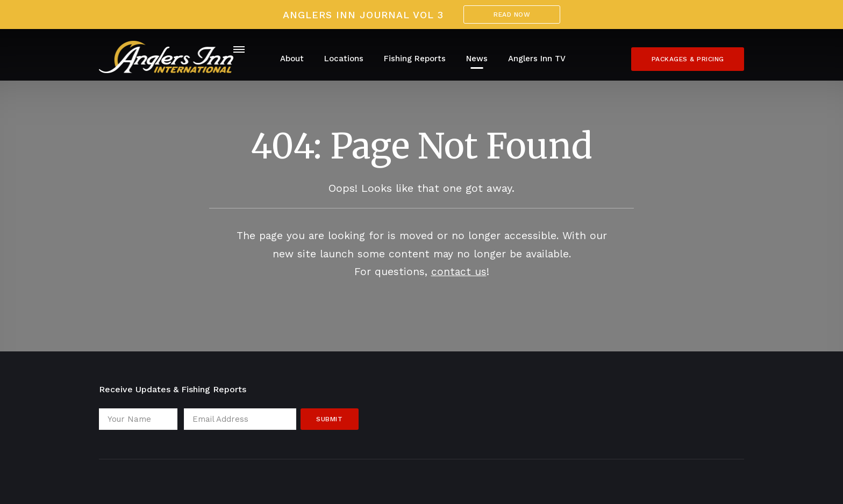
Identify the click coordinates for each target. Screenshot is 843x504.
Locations (344, 59)
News (477, 59)
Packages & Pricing (688, 59)
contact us (459, 272)
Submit (329, 419)
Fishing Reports (415, 59)
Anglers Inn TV (537, 59)
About (292, 59)
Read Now (512, 15)
